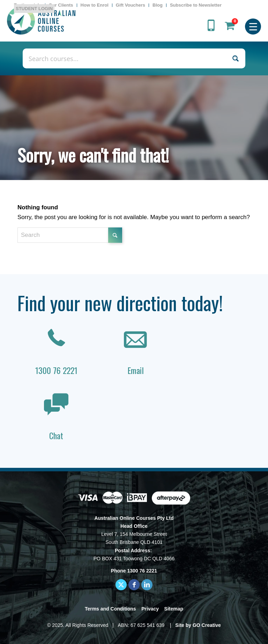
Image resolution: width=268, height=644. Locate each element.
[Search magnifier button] (235, 58)
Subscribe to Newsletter (196, 5)
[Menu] (253, 26)
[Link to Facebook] (134, 585)
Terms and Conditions (110, 609)
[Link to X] (121, 585)
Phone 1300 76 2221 (134, 571)
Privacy (150, 609)
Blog (158, 5)
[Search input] (126, 58)
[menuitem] (61, 5)
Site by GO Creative (198, 625)
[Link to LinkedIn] (147, 585)
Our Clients (61, 5)
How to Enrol (95, 5)
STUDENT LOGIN (34, 9)
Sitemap (174, 609)
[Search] (70, 235)
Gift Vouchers (131, 5)
